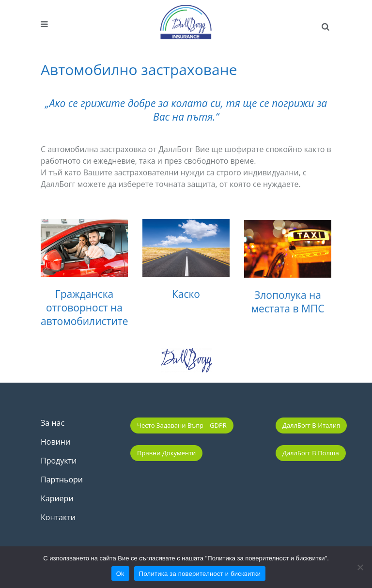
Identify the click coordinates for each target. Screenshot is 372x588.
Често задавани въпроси (176, 425)
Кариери (57, 498)
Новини (55, 442)
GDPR (218, 425)
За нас (53, 423)
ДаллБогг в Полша (311, 453)
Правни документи (166, 453)
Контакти (58, 517)
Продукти (59, 461)
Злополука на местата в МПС (288, 308)
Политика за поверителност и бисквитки (200, 574)
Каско (186, 296)
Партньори (62, 480)
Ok (120, 574)
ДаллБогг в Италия (311, 425)
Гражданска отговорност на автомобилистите (84, 308)
